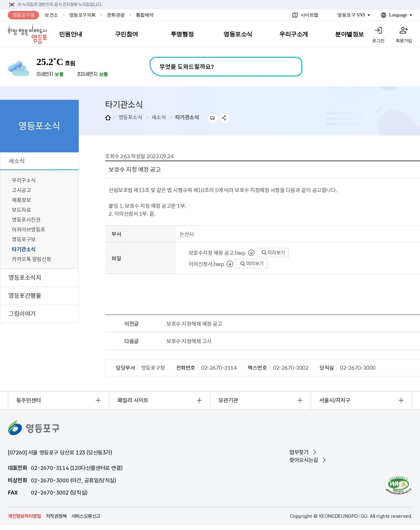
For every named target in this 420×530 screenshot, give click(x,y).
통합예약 (145, 15)
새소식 (159, 117)
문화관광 (116, 15)
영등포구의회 (83, 15)
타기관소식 (187, 117)
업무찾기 (299, 452)
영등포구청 (24, 15)
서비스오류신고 (86, 516)
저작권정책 (56, 516)
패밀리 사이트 (133, 400)
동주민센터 (29, 400)
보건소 (51, 15)
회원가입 (404, 41)
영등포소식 (130, 117)
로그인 (378, 41)
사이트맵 (309, 15)
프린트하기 (212, 118)
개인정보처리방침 (24, 516)
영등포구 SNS (351, 15)
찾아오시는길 (304, 460)
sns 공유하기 (225, 118)
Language (398, 15)
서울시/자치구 (335, 400)
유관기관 (228, 400)
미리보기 (273, 253)
